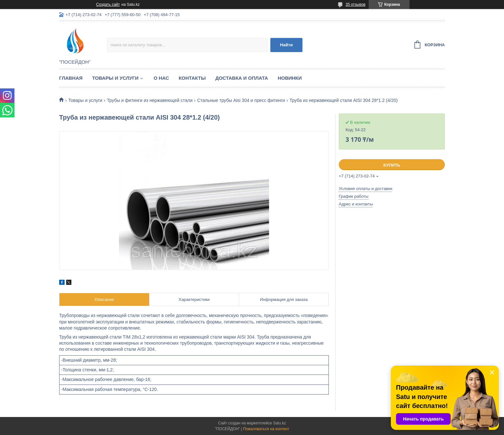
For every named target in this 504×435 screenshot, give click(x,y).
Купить (392, 165)
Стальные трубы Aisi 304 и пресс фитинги (241, 100)
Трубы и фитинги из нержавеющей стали (150, 100)
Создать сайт (108, 5)
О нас (161, 78)
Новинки (290, 78)
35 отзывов (355, 5)
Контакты (192, 78)
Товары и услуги (115, 78)
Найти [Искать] (286, 45)
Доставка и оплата (242, 78)
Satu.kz (279, 423)
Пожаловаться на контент (266, 429)
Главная (71, 78)
